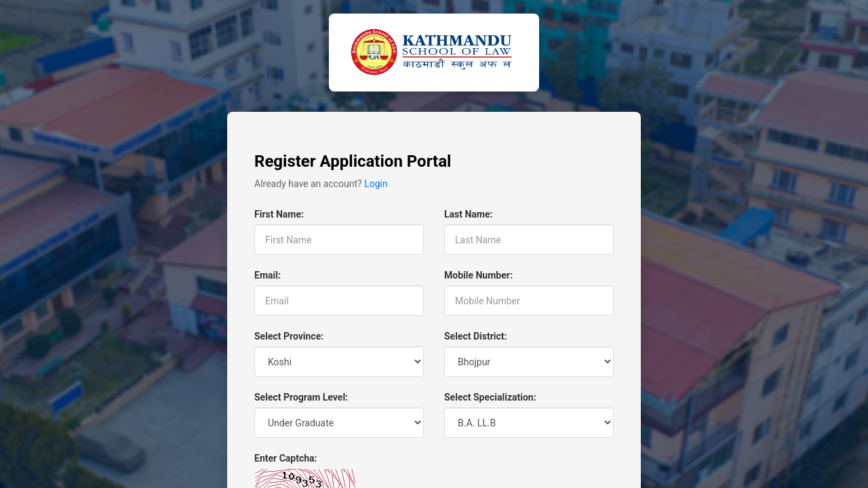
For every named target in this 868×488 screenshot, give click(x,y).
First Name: (279, 214)
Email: (268, 275)
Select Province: (289, 336)
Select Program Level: (301, 397)
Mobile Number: (478, 275)
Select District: (476, 336)
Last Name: (468, 214)
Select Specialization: (490, 397)
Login (376, 184)
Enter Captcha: (285, 458)
